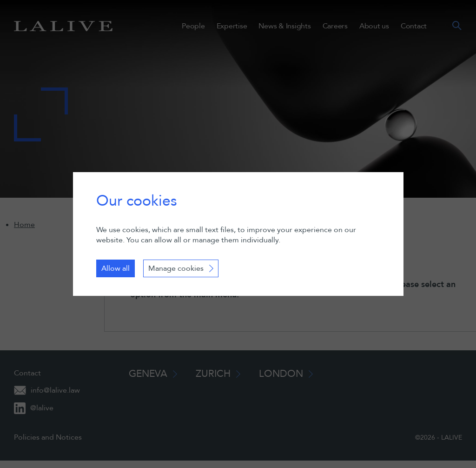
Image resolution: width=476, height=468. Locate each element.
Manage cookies (176, 268)
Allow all (116, 268)
